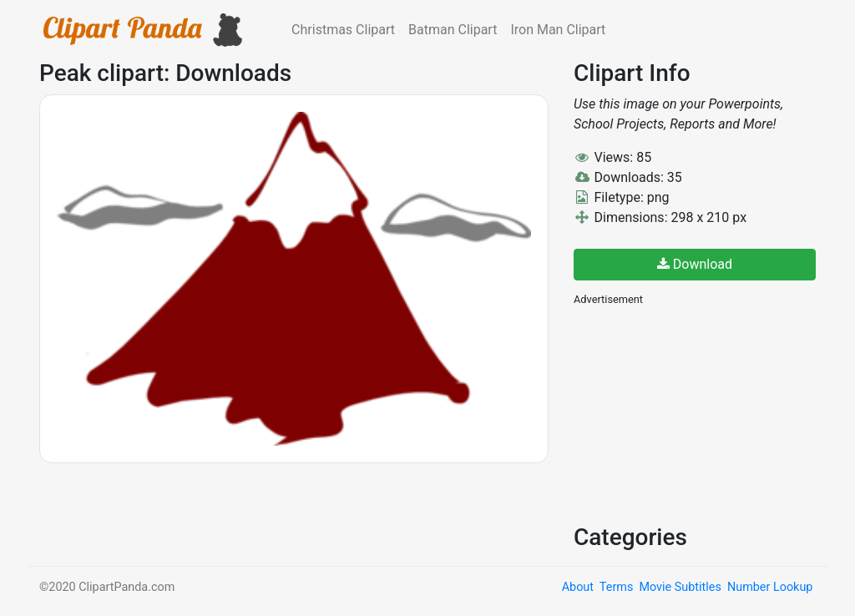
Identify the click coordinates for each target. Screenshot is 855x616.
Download (695, 264)
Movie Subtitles (680, 587)
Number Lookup (770, 587)
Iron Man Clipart (558, 30)
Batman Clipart (453, 30)
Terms (616, 587)
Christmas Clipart (343, 30)
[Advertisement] (699, 413)
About (578, 587)
